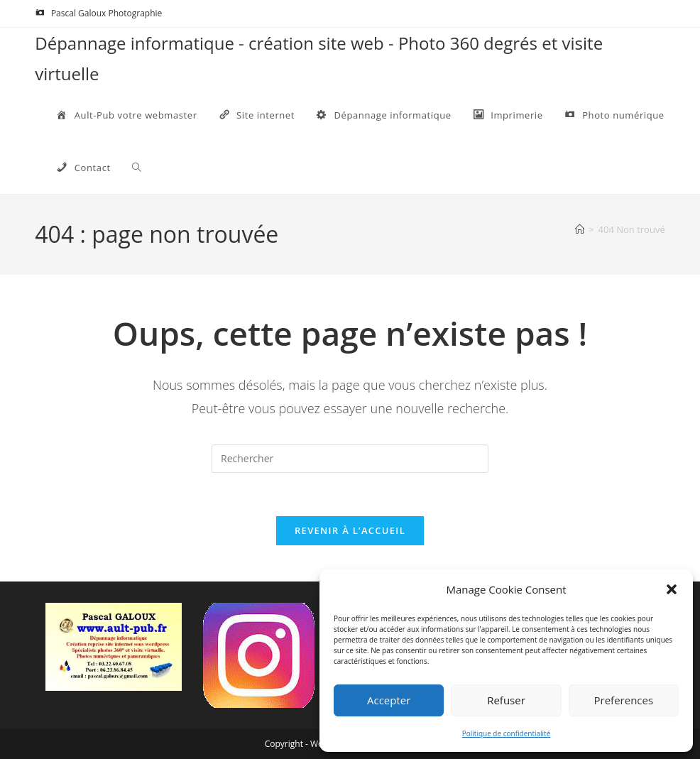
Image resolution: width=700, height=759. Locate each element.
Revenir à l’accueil (350, 530)
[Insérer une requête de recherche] (350, 459)
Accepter (389, 700)
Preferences (624, 700)
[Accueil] (580, 229)
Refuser (506, 700)
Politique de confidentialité (507, 733)
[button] (672, 589)
